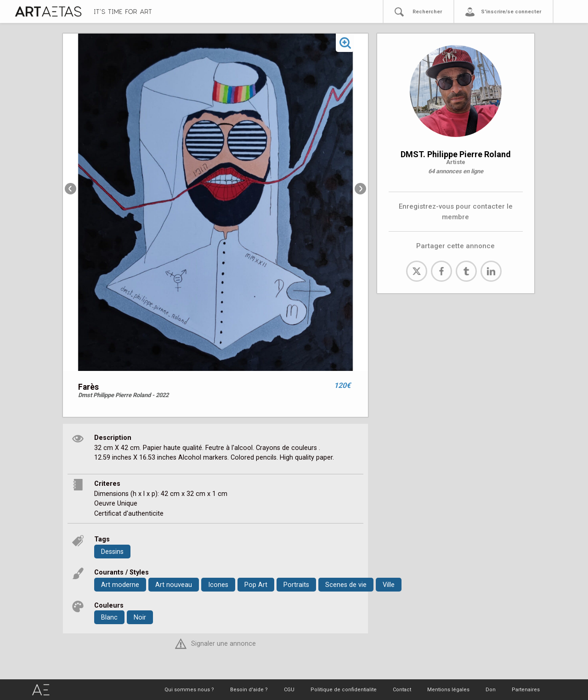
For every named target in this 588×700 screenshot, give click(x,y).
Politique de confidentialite (344, 690)
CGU (289, 690)
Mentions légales (448, 690)
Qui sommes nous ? (189, 690)
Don (491, 690)
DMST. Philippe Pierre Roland (456, 154)
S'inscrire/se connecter (511, 12)
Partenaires (526, 690)
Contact (402, 690)
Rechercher (427, 12)
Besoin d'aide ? (249, 690)
